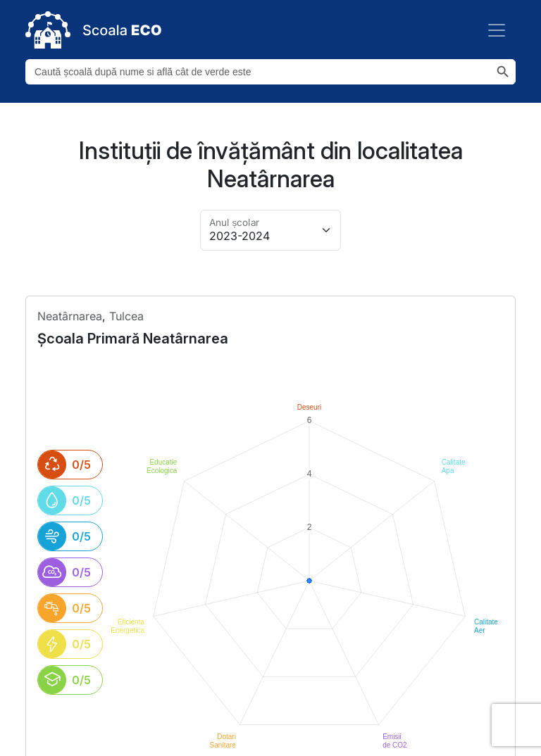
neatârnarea (70, 316)
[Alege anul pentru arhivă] (270, 230)
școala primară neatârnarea (133, 339)
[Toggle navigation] (497, 30)
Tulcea (126, 316)
